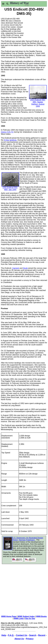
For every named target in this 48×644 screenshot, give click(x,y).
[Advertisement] (36, 28)
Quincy (4, 132)
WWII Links (19, 618)
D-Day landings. (11, 140)
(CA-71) (10, 132)
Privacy (30, 639)
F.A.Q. (11, 635)
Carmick (16, 268)
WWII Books (41, 616)
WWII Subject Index (26, 616)
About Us (19, 639)
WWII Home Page (9, 616)
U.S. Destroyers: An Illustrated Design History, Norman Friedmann (28, 539)
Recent (42, 635)
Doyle (25, 268)
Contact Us (22, 635)
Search (33, 635)
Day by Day (30, 618)
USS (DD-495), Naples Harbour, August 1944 (38, 99)
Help (4, 635)
